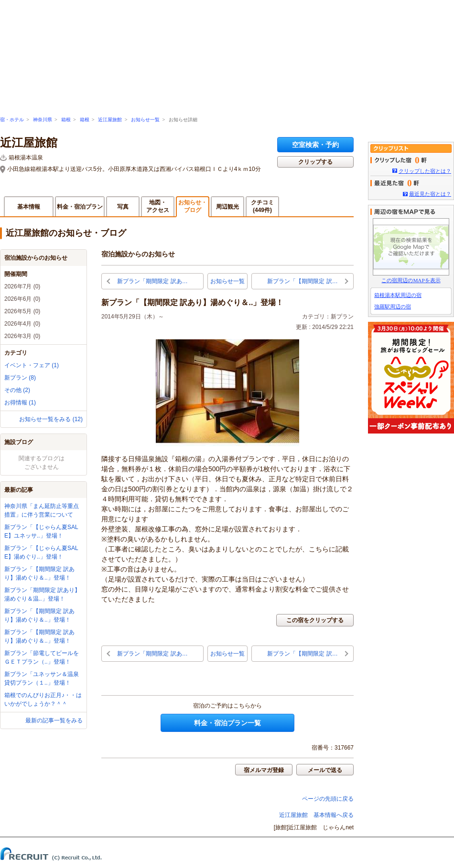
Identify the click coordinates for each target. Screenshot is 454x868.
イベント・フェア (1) (32, 365)
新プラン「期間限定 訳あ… (152, 281)
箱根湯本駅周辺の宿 (398, 295)
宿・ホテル (12, 120)
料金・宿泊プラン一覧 (227, 723)
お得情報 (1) (20, 402)
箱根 (66, 120)
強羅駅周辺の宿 (393, 307)
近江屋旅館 (110, 120)
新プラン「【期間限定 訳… (302, 281)
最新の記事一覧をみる (54, 720)
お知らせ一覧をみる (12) (51, 419)
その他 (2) (17, 390)
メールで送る (325, 770)
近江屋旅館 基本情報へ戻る (316, 815)
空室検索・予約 (315, 145)
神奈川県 (43, 120)
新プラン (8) (20, 378)
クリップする (315, 162)
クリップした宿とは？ (425, 171)
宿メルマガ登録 (264, 770)
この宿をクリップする (315, 620)
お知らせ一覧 (145, 120)
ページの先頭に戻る (328, 799)
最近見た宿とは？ (430, 194)
